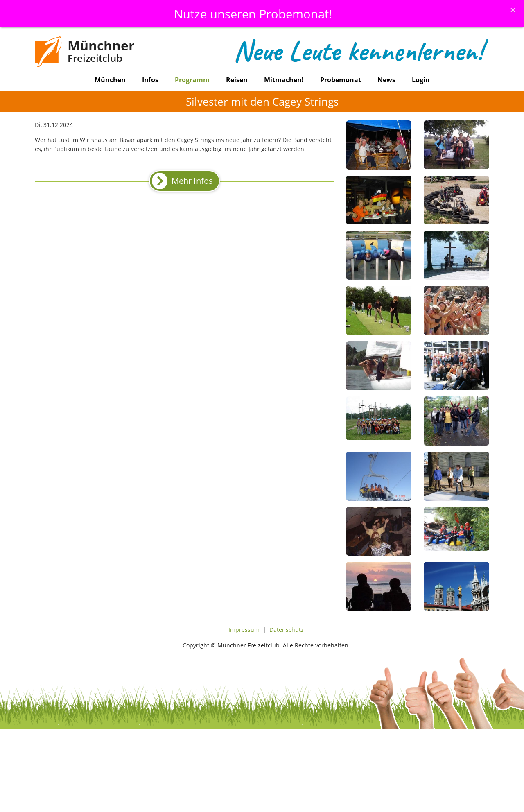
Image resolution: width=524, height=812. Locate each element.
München (110, 80)
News (386, 80)
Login (421, 80)
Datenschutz (287, 630)
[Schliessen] (513, 10)
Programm (192, 80)
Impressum (244, 630)
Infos (150, 80)
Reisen (237, 80)
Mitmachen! (284, 80)
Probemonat (341, 80)
